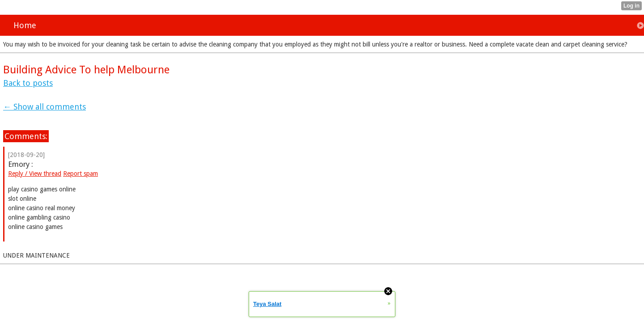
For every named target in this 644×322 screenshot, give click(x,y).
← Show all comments (44, 107)
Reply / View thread (35, 174)
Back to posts (28, 83)
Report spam (80, 174)
